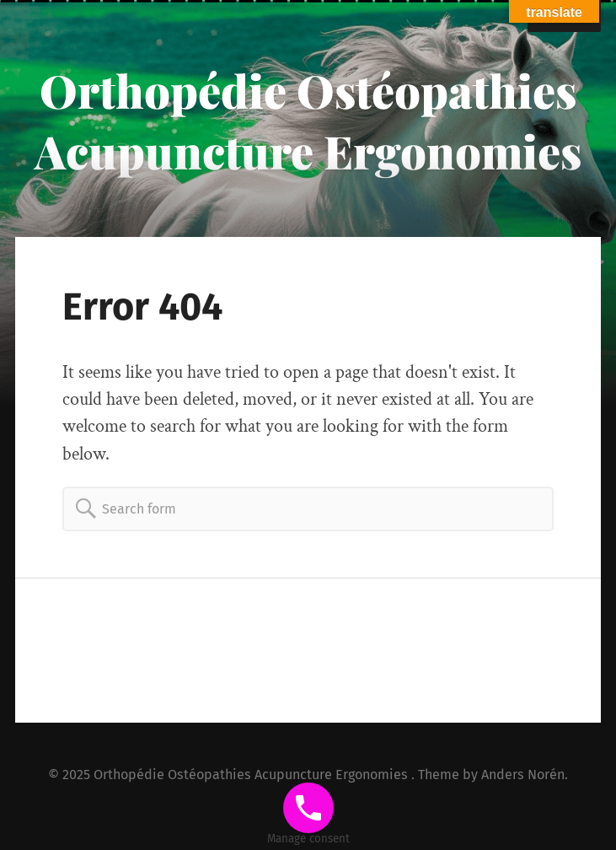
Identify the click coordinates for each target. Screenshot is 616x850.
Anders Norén (523, 775)
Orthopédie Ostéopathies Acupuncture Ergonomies (308, 121)
